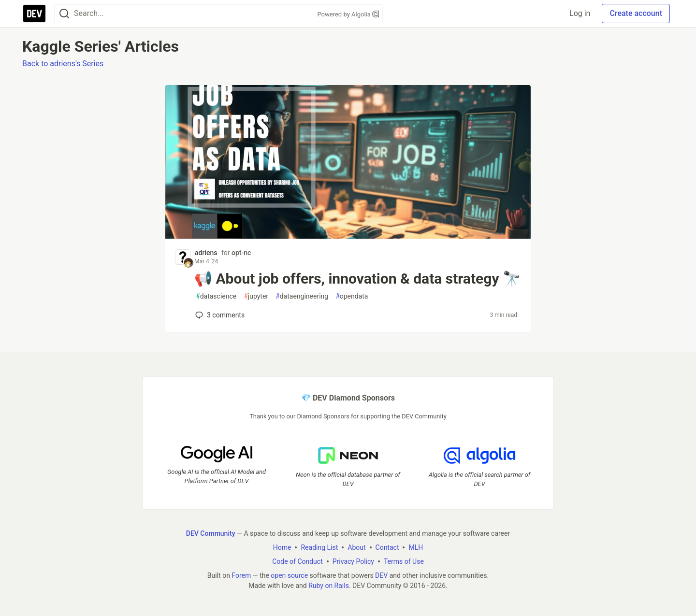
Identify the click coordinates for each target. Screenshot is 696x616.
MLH (416, 547)
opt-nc (241, 253)
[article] (348, 236)
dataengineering (302, 296)
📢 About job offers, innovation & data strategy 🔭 (357, 279)
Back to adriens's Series (63, 64)
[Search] (64, 14)
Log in (580, 13)
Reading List (319, 547)
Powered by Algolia (348, 14)
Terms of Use (404, 561)
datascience (216, 296)
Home (282, 547)
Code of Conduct (297, 561)
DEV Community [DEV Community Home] (211, 533)
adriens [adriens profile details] (206, 253)
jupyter (256, 296)
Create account (636, 13)
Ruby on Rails (329, 586)
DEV (381, 575)
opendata (352, 296)
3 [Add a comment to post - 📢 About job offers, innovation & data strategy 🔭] (219, 315)
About (356, 547)
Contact (387, 547)
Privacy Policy (353, 561)
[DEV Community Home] (34, 14)
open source (289, 575)
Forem (241, 575)
